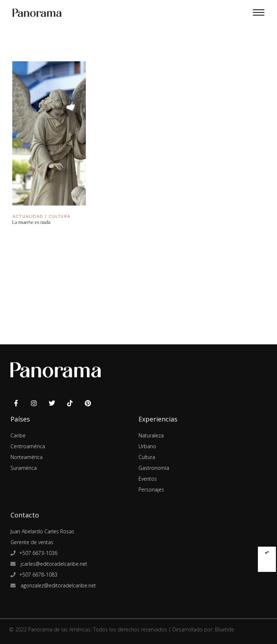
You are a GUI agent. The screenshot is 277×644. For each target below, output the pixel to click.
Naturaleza (151, 435)
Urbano (147, 446)
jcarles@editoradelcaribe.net (53, 564)
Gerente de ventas (32, 542)
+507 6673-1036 (38, 553)
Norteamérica (27, 457)
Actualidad (28, 216)
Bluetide (225, 629)
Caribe (18, 435)
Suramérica (24, 468)
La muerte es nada (31, 222)
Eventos (148, 479)
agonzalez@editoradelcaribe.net (58, 585)
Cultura (60, 216)
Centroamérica (28, 446)
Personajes (151, 489)
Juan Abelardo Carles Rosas (42, 531)
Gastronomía (154, 468)
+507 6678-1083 (38, 575)
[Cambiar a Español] (267, 551)
